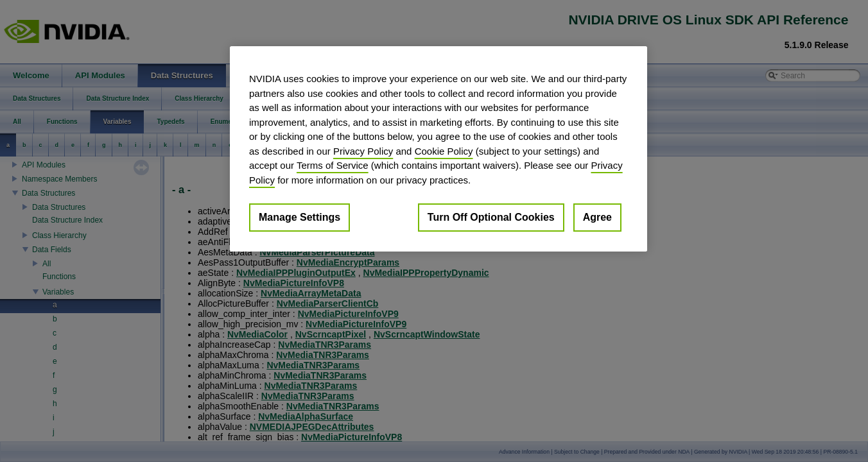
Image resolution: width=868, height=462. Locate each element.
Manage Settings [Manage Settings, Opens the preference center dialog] (299, 217)
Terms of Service (333, 165)
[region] (438, 149)
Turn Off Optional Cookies (491, 217)
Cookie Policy (444, 151)
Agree (597, 217)
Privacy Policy (363, 151)
